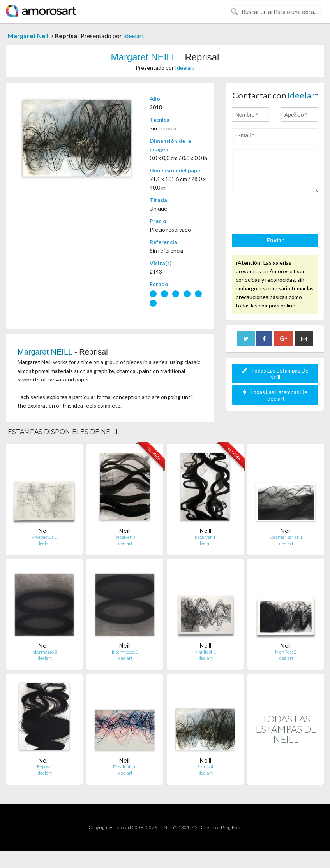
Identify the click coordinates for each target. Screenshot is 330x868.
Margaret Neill (29, 36)
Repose (44, 767)
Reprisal (205, 767)
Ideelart (134, 36)
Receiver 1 (205, 537)
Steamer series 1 (286, 537)
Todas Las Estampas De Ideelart (275, 395)
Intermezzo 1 (125, 652)
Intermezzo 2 (44, 652)
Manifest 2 (286, 652)
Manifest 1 (205, 652)
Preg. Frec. (231, 827)
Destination (125, 767)
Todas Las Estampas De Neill (275, 374)
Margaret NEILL (144, 57)
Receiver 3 (125, 537)
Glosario (209, 827)
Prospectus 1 (44, 537)
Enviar (275, 240)
